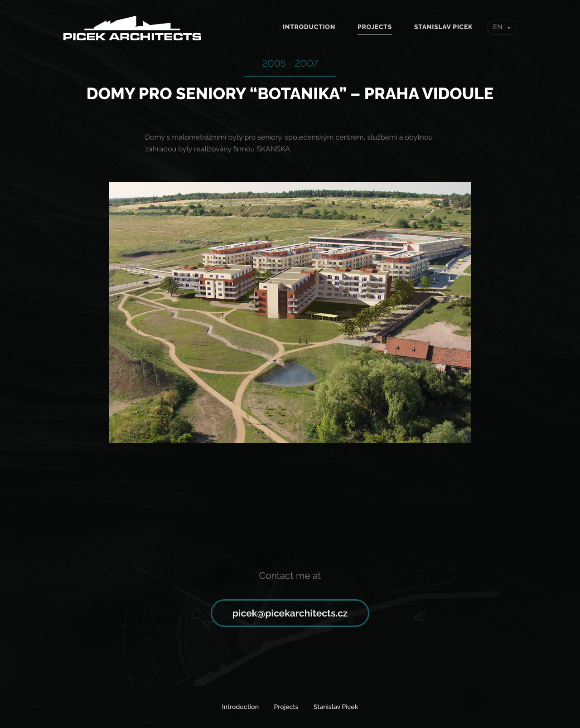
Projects (375, 27)
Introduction (309, 27)
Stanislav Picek (443, 27)
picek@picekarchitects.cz (290, 613)
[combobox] (502, 27)
